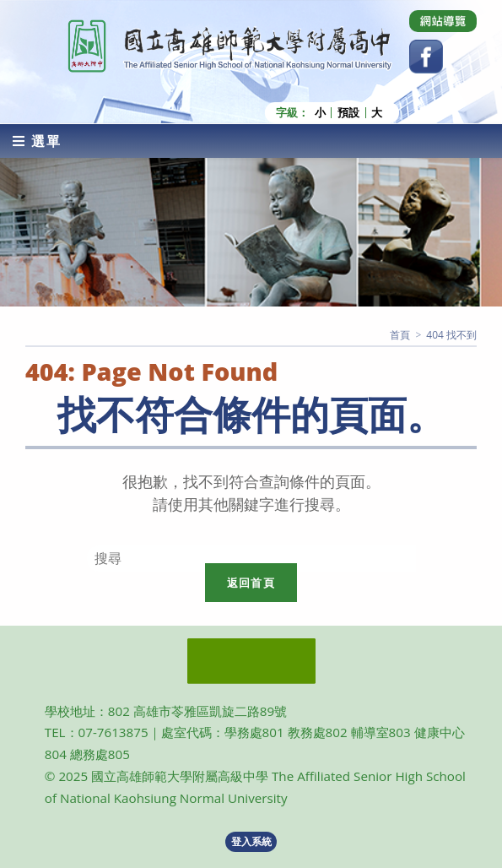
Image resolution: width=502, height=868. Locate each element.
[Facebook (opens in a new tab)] (426, 57)
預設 (348, 113)
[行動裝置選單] (37, 141)
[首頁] (400, 335)
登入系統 (251, 841)
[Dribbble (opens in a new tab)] (443, 21)
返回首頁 (251, 583)
